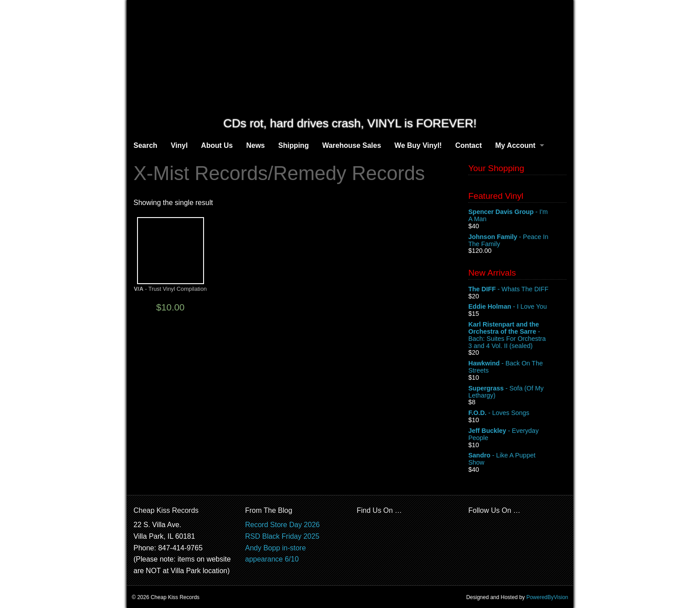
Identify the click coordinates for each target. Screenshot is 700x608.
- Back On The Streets (517, 367)
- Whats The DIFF (517, 289)
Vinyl (179, 145)
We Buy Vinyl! (418, 145)
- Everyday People (517, 435)
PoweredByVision (547, 597)
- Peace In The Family (517, 241)
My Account (515, 145)
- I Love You (517, 307)
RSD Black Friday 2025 (282, 536)
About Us (217, 145)
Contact (469, 145)
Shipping (293, 145)
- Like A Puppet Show (517, 459)
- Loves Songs (517, 413)
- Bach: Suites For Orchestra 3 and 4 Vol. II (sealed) (517, 335)
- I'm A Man (517, 216)
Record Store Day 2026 (282, 525)
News (255, 145)
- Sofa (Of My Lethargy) (517, 392)
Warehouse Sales (352, 145)
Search (145, 145)
